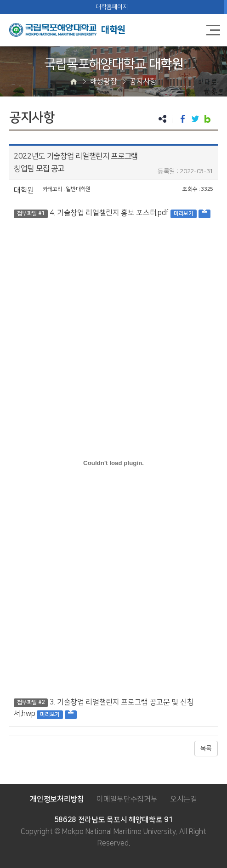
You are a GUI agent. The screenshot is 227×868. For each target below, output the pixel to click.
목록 (206, 749)
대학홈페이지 (112, 7)
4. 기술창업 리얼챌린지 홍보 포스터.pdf (109, 213)
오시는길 (184, 799)
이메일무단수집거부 (127, 799)
